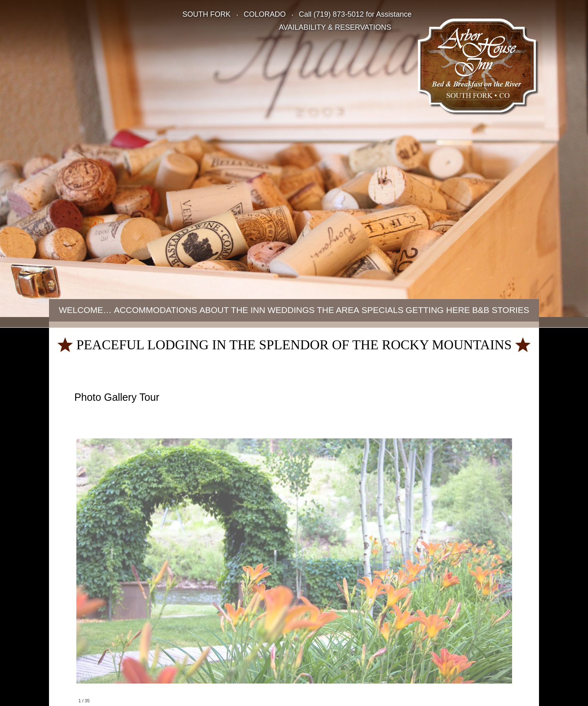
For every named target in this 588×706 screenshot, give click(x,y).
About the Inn (232, 310)
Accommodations (156, 310)
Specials (382, 310)
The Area (338, 310)
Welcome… (85, 310)
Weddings (291, 310)
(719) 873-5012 (339, 14)
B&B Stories (501, 310)
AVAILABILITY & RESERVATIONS (335, 27)
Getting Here (438, 310)
